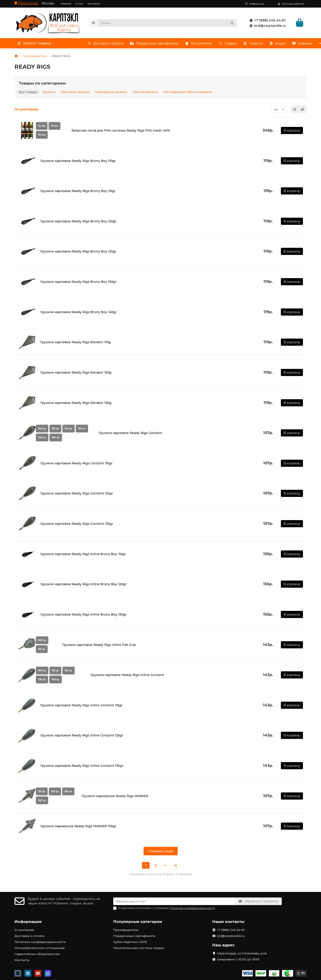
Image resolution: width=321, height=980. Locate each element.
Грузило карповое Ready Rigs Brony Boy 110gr (78, 162)
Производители (126, 930)
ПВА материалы (145, 93)
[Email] (174, 901)
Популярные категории (138, 922)
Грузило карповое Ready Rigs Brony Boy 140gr (79, 313)
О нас (79, 4)
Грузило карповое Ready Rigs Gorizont (130, 434)
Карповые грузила (75, 93)
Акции (284, 44)
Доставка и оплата (106, 44)
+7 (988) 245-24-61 (267, 21)
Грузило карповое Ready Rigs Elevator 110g (76, 343)
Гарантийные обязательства (37, 954)
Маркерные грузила (111, 93)
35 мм (42, 136)
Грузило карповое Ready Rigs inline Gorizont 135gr (82, 767)
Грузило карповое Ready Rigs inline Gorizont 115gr (81, 706)
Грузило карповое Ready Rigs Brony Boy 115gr (78, 192)
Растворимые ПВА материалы (188, 93)
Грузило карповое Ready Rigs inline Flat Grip (99, 646)
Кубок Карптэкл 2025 (130, 942)
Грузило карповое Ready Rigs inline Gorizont (127, 676)
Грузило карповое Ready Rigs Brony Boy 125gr (78, 252)
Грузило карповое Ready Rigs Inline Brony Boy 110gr (83, 555)
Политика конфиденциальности (40, 942)
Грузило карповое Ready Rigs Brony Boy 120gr (78, 222)
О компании (24, 930)
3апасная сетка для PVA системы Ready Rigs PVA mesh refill (121, 132)
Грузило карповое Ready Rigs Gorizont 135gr (77, 525)
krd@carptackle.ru (267, 26)
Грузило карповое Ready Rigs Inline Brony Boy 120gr (83, 585)
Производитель (35, 57)
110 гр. (55, 429)
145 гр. (42, 801)
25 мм (55, 127)
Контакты (94, 4)
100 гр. (42, 429)
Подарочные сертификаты (156, 44)
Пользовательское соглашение (40, 948)
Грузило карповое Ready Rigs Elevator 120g (76, 374)
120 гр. (69, 429)
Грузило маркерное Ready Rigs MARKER (115, 797)
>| (175, 866)
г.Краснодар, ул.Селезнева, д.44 (242, 953)
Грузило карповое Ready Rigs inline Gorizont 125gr (82, 736)
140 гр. (42, 438)
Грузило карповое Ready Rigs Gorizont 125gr (77, 494)
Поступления (201, 44)
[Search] (168, 23)
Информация (28, 922)
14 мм (42, 127)
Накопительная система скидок (139, 948)
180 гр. (56, 438)
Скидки (232, 44)
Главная (66, 4)
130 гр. (82, 429)
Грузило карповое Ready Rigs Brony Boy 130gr (78, 283)
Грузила (49, 93)
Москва (48, 3)
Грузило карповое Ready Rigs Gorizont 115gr (76, 464)
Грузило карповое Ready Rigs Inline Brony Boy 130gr (83, 616)
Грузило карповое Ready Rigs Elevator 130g (76, 404)
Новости (258, 44)
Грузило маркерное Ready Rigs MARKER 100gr (78, 827)
